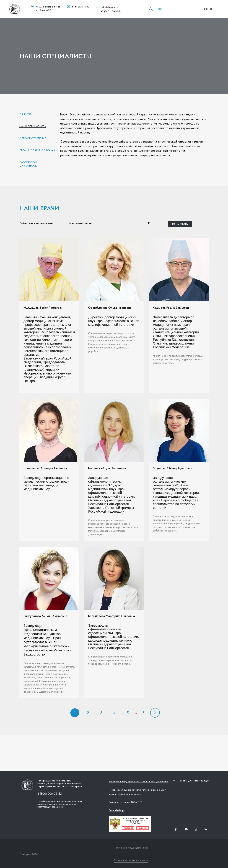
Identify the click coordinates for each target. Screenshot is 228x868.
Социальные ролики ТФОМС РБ (125, 802)
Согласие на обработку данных (131, 860)
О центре (25, 114)
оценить (142, 828)
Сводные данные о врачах (37, 150)
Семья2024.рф (117, 810)
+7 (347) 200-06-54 (111, 11)
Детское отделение (33, 138)
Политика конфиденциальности (131, 848)
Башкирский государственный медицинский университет (138, 782)
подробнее (128, 828)
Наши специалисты (33, 126)
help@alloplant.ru (109, 7)
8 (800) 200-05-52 (50, 794)
